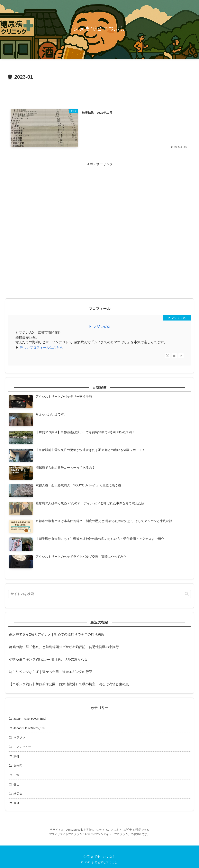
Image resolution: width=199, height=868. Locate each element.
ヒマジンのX (100, 327)
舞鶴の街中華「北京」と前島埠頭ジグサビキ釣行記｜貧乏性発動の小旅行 (64, 647)
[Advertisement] (99, 92)
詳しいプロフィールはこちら (41, 348)
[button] (187, 594)
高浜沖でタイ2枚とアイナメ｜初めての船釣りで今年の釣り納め (56, 634)
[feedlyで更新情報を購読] (174, 356)
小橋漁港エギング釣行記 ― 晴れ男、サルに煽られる (48, 659)
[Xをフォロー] (167, 356)
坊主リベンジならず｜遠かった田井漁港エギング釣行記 (51, 672)
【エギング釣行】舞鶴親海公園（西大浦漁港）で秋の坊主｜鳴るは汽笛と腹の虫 (69, 684)
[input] (99, 594)
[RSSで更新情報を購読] (181, 356)
